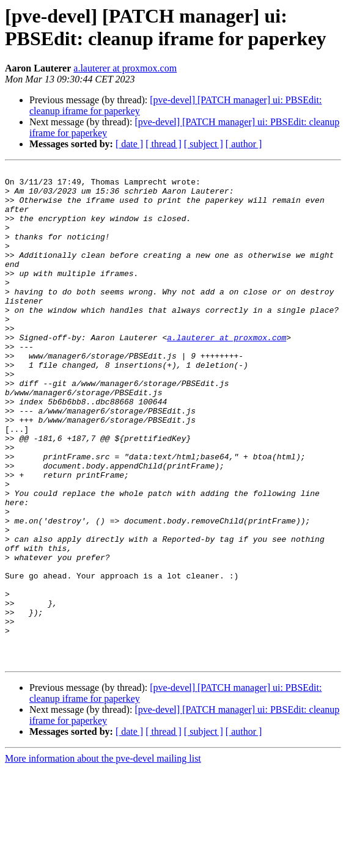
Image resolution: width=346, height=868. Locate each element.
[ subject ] (204, 144)
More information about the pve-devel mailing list (103, 857)
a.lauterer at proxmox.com (125, 68)
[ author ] (244, 144)
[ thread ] (164, 144)
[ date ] (129, 144)
